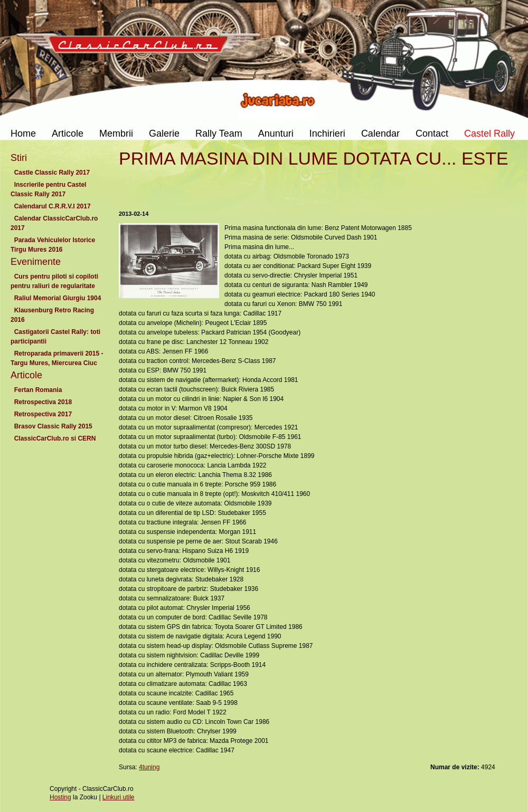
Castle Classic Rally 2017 (52, 173)
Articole (68, 133)
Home (23, 133)
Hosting (60, 797)
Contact (432, 133)
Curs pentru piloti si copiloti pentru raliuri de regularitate (55, 281)
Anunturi (276, 133)
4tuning (149, 767)
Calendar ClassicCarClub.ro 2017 (54, 223)
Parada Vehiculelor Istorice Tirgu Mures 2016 (53, 245)
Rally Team (219, 133)
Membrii (116, 133)
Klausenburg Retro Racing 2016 (52, 315)
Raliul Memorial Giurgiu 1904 (58, 298)
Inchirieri (327, 133)
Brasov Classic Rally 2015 (53, 426)
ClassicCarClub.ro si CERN (55, 438)
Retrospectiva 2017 (43, 414)
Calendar (380, 133)
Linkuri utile (119, 797)
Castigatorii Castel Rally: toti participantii (55, 337)
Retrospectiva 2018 (43, 402)
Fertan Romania (38, 390)
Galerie (164, 133)
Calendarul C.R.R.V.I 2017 (52, 206)
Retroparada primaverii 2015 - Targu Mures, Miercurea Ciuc (57, 358)
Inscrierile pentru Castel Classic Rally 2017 (48, 189)
